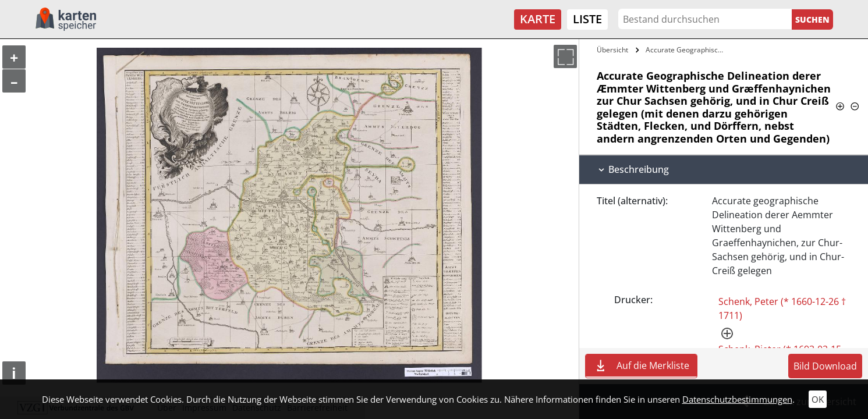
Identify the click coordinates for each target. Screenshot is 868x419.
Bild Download (825, 366)
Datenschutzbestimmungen (737, 399)
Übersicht (612, 50)
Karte (538, 19)
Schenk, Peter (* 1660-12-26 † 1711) (782, 308)
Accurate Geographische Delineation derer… (687, 50)
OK (818, 399)
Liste (587, 19)
